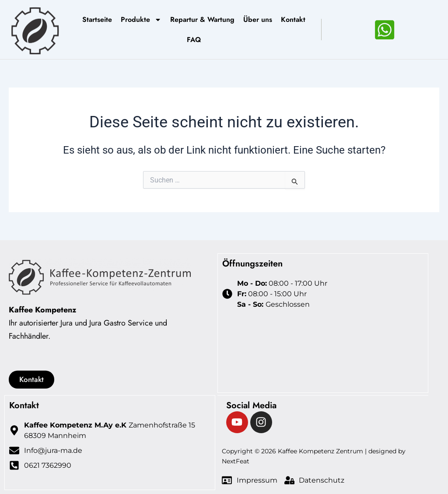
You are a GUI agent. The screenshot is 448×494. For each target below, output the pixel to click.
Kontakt (293, 19)
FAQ (194, 40)
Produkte (141, 20)
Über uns (258, 19)
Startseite (97, 19)
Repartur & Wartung (202, 19)
